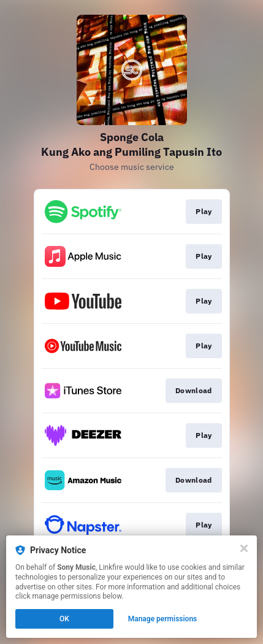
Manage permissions (163, 619)
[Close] (244, 548)
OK (64, 619)
